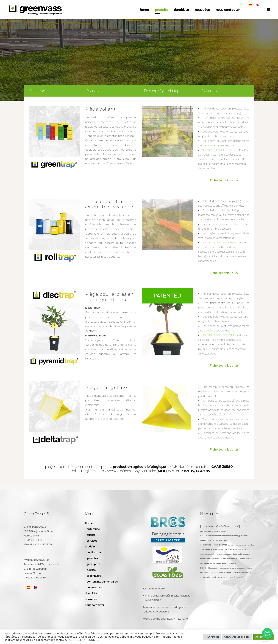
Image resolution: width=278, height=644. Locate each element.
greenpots (93, 564)
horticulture (94, 552)
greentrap (93, 558)
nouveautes (94, 587)
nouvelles (91, 599)
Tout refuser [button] (212, 637)
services (92, 541)
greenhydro (94, 576)
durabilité (91, 593)
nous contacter (95, 605)
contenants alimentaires (102, 582)
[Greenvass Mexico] (267, 633)
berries (91, 570)
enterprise (93, 529)
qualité (91, 535)
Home (89, 523)
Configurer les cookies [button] (237, 637)
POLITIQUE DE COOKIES (83, 640)
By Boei (266, 642)
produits (90, 546)
